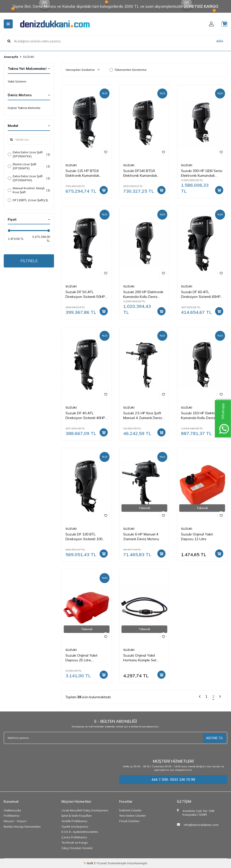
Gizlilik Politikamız (74, 821)
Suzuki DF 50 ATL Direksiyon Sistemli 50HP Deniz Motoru (85, 294)
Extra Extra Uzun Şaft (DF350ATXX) (29, 154)
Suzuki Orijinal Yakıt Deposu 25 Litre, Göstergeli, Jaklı (81, 658)
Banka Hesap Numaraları (22, 826)
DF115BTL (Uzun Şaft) (28, 200)
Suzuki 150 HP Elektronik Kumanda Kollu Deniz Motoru (201, 416)
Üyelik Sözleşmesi (75, 826)
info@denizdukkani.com (201, 825)
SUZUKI (71, 165)
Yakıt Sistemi (17, 81)
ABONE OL (215, 738)
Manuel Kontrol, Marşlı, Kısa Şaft (29, 190)
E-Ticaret (100, 863)
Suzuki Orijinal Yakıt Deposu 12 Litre (197, 537)
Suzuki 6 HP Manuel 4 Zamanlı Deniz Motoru (141, 537)
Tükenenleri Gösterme (128, 70)
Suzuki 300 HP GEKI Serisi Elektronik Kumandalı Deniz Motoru (202, 173)
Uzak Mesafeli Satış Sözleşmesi (85, 810)
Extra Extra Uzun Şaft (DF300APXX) (29, 178)
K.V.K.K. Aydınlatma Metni (80, 832)
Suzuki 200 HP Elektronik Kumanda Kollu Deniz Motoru (143, 294)
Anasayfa (11, 57)
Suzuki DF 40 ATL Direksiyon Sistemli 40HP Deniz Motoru (85, 416)
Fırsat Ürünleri (129, 821)
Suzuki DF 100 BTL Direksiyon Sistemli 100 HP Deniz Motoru (84, 537)
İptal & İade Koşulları (77, 816)
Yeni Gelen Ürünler (133, 816)
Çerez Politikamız (74, 837)
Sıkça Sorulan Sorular (77, 848)
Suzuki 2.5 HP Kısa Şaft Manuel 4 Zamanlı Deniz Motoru (143, 416)
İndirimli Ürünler (130, 810)
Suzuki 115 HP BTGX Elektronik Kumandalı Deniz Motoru (82, 173)
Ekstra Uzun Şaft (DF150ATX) (29, 166)
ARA (220, 41)
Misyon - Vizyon (15, 821)
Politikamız (12, 816)
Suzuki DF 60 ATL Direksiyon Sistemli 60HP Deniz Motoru (201, 294)
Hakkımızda (12, 810)
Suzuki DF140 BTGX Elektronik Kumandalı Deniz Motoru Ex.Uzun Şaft (141, 173)
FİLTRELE (29, 261)
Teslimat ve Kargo (75, 842)
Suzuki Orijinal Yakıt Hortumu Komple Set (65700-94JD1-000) (140, 658)
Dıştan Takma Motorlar (24, 108)
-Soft (89, 863)
